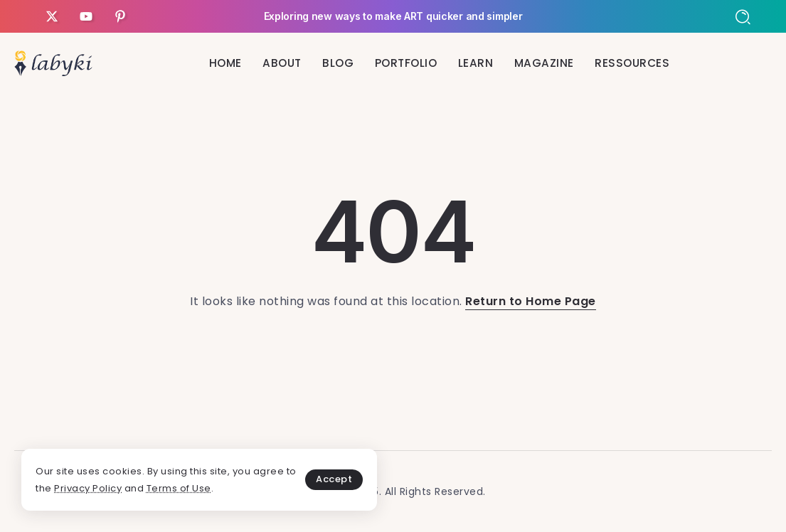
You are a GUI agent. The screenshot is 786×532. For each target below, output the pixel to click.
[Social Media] (52, 16)
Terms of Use (179, 488)
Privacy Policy (88, 488)
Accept (334, 479)
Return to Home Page (531, 301)
